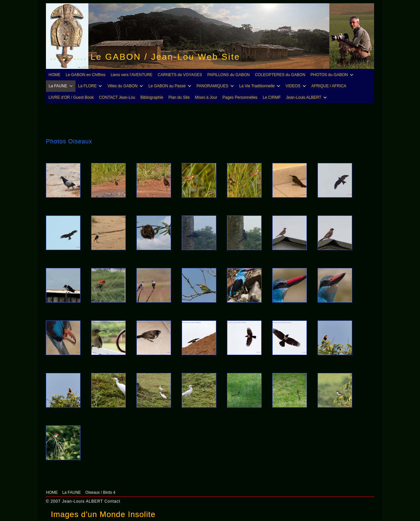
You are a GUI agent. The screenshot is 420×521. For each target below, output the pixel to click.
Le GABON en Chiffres (85, 75)
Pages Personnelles (240, 97)
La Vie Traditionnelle (261, 86)
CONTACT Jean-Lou (117, 97)
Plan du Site (179, 97)
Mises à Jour (206, 97)
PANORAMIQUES (216, 86)
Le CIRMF (272, 97)
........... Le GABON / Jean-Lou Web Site (145, 57)
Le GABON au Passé (170, 86)
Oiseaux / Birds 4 (100, 492)
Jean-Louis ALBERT (307, 97)
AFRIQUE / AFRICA (329, 86)
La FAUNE (62, 86)
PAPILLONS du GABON (229, 75)
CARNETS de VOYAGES (180, 75)
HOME (54, 75)
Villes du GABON (126, 86)
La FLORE (91, 86)
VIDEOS (296, 86)
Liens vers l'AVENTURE (131, 75)
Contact (112, 501)
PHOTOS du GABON (333, 75)
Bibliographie (152, 97)
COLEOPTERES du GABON (280, 75)
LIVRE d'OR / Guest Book (71, 97)
